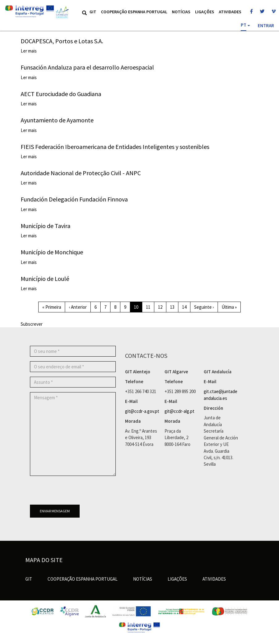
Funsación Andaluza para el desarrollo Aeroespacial (87, 67)
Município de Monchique (52, 252)
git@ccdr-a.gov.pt (142, 411)
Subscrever (32, 324)
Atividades (230, 12)
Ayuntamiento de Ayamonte (57, 120)
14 (186, 307)
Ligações (205, 12)
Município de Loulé (45, 279)
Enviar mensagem (55, 511)
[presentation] (77, 493)
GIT (93, 12)
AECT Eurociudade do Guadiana (61, 94)
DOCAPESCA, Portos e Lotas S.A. (62, 41)
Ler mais (29, 51)
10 (138, 308)
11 (150, 307)
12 (162, 307)
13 (174, 307)
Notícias (181, 12)
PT (244, 25)
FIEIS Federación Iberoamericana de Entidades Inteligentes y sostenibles (115, 147)
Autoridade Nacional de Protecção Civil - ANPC (81, 173)
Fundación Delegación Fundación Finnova (74, 199)
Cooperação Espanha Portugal (134, 12)
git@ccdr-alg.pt (179, 411)
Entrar (266, 25)
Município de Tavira (46, 226)
